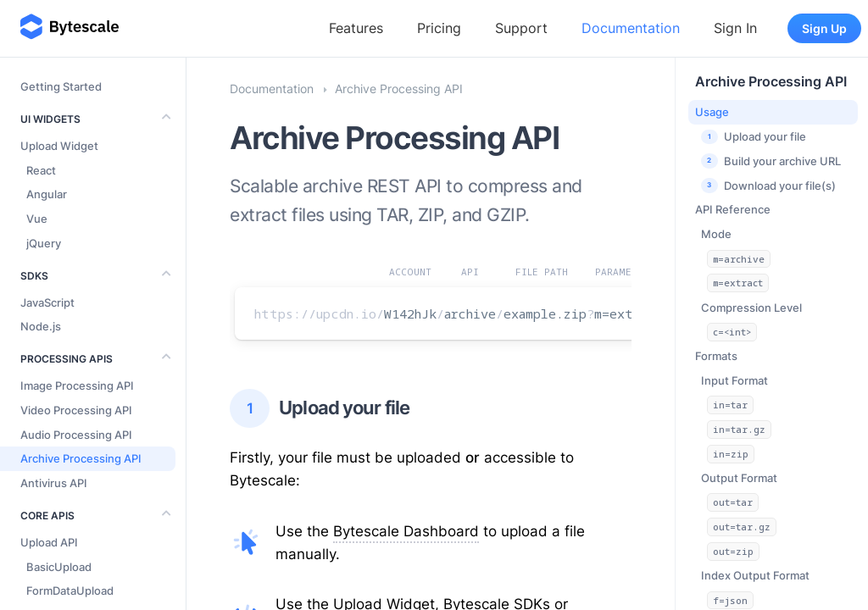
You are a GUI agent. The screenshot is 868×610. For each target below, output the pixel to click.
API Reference (733, 209)
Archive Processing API (771, 81)
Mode (716, 234)
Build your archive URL (771, 161)
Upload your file (320, 408)
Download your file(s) (768, 186)
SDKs (34, 276)
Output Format (739, 478)
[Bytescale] (70, 28)
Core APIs (47, 516)
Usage (712, 112)
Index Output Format (755, 575)
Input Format (734, 380)
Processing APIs (67, 359)
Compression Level (751, 308)
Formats (716, 356)
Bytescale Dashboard (406, 531)
